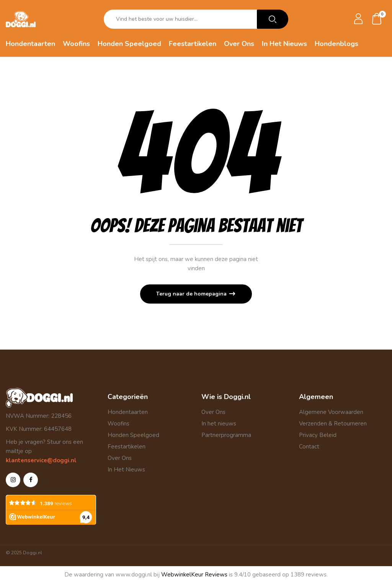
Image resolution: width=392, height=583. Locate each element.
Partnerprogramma (226, 435)
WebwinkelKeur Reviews (194, 575)
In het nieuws (219, 424)
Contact (309, 447)
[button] (377, 19)
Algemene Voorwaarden (331, 412)
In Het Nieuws (126, 470)
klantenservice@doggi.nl (41, 460)
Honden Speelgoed (133, 435)
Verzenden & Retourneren (333, 424)
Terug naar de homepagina (192, 294)
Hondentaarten (128, 412)
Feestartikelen (127, 447)
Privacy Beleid (318, 435)
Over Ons (120, 458)
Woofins (118, 424)
